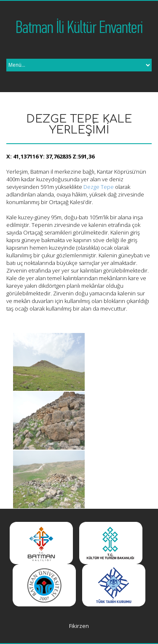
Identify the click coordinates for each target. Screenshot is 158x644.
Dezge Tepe (99, 187)
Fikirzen (79, 626)
